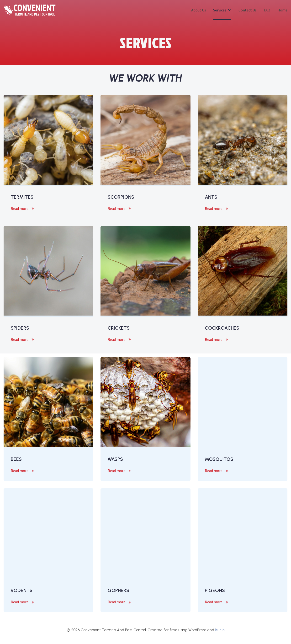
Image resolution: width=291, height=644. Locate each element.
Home (282, 10)
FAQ (267, 10)
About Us (199, 10)
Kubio (220, 630)
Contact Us (248, 10)
